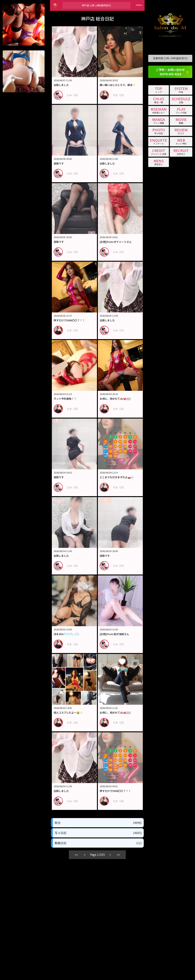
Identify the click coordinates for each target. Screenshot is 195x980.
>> (118, 855)
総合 (98, 823)
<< (76, 855)
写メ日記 (98, 833)
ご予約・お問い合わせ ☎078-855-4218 (170, 72)
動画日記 (98, 843)
